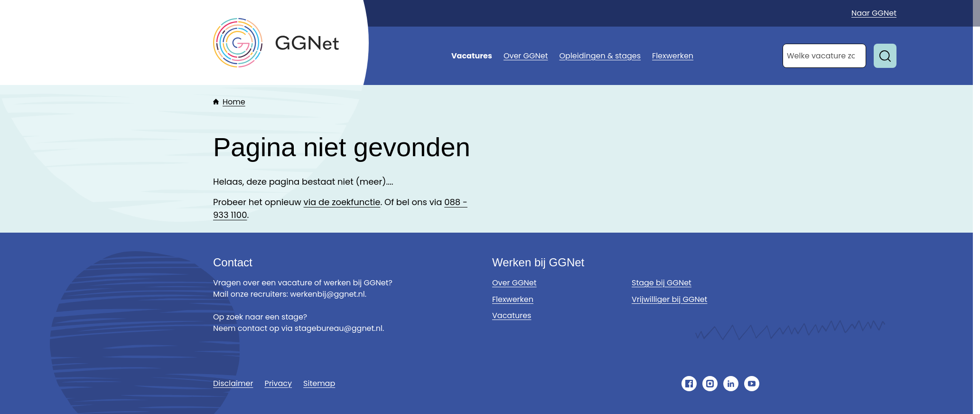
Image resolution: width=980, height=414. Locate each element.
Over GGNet (526, 56)
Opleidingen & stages (600, 56)
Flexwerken (673, 56)
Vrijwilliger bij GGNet (669, 299)
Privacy (278, 383)
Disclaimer (233, 383)
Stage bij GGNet (662, 283)
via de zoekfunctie (342, 202)
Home (234, 102)
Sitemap (319, 383)
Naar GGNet (874, 13)
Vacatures (472, 56)
